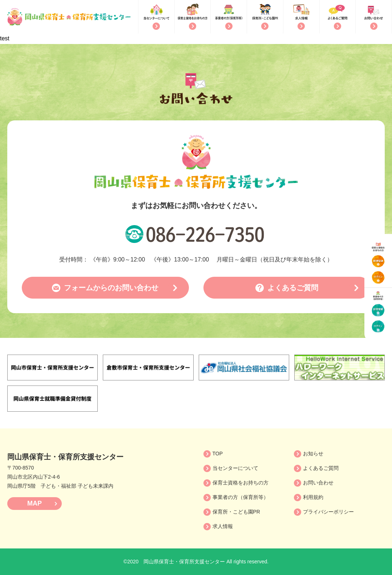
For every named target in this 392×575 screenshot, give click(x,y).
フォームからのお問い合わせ (111, 288)
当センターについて (235, 468)
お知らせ (313, 454)
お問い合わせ (318, 483)
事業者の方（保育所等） (241, 497)
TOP (218, 454)
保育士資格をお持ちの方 (241, 483)
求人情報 (223, 526)
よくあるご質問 (293, 288)
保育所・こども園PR (236, 512)
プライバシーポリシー (328, 512)
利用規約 (313, 497)
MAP (35, 503)
